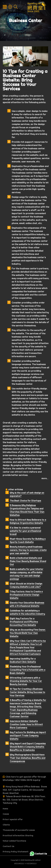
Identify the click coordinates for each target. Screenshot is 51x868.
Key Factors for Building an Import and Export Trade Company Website (28, 736)
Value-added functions (14, 841)
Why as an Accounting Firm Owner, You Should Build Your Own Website (28, 633)
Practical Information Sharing (18, 836)
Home (5, 809)
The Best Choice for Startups (25, 501)
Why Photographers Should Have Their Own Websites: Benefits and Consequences (28, 758)
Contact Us (8, 846)
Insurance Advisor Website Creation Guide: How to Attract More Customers (26, 724)
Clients (6, 825)
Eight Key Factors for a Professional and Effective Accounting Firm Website (24, 622)
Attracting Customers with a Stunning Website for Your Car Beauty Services (26, 681)
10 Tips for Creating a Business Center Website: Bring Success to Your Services (27, 692)
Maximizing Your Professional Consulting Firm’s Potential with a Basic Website (28, 670)
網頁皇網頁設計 (20, 863)
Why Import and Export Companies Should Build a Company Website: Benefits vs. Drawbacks (28, 747)
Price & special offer (13, 819)
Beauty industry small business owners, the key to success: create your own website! (28, 550)
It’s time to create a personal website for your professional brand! (25, 531)
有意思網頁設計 (32, 863)
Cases (6, 814)
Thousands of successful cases (19, 830)
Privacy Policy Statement (16, 852)
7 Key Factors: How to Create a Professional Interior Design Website (26, 595)
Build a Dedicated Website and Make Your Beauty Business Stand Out (28, 561)
